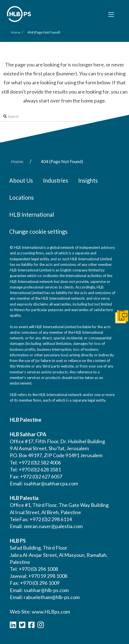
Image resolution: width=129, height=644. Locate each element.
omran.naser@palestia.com (53, 526)
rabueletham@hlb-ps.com (52, 597)
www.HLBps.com (51, 612)
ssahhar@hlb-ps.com (46, 590)
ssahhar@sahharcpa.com (51, 483)
